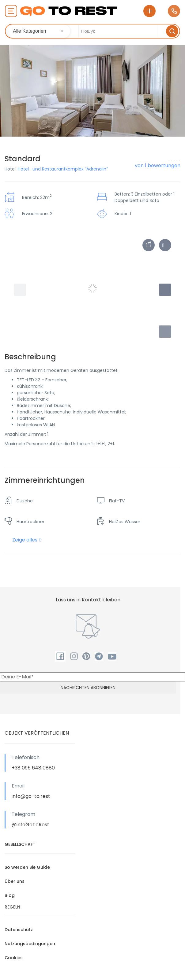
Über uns (15, 881)
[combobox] (39, 31)
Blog (10, 895)
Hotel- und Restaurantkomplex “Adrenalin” (63, 169)
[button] (165, 332)
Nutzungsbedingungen (30, 944)
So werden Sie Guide (27, 867)
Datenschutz (19, 930)
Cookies (14, 958)
